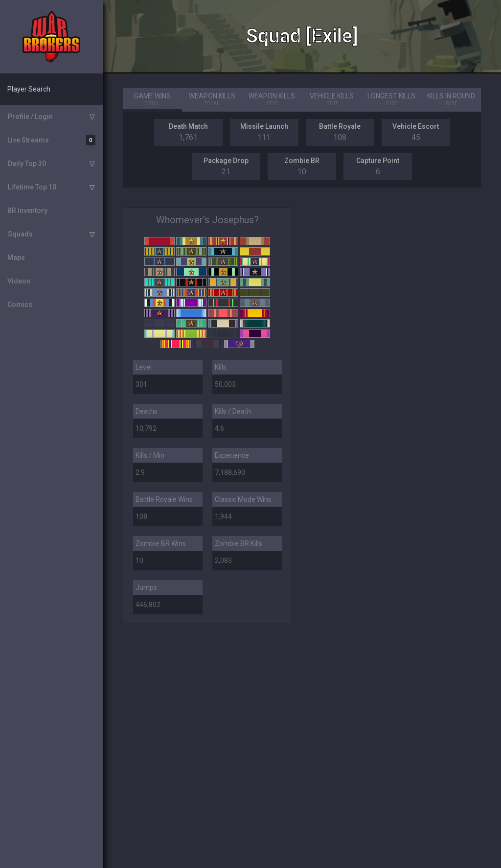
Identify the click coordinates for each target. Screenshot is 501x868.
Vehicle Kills (332, 100)
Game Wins (153, 100)
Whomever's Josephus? (207, 220)
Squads (20, 234)
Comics (20, 305)
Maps (16, 258)
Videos (19, 281)
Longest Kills (391, 100)
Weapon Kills (212, 100)
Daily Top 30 (27, 164)
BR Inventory (27, 211)
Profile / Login (30, 117)
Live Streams (51, 140)
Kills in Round (451, 100)
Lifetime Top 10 (32, 187)
